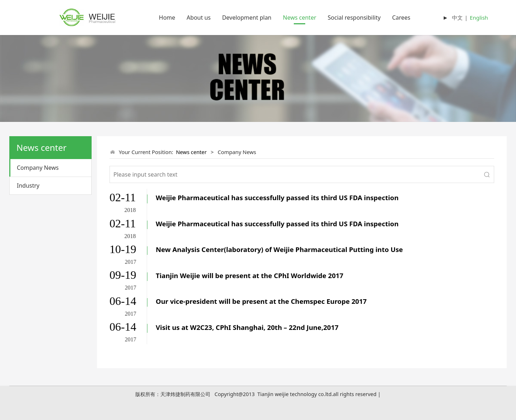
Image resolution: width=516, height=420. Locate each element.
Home (167, 18)
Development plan (247, 18)
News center (300, 18)
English (479, 18)
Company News (38, 168)
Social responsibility (354, 18)
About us (199, 18)
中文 (457, 18)
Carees (401, 18)
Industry (28, 186)
